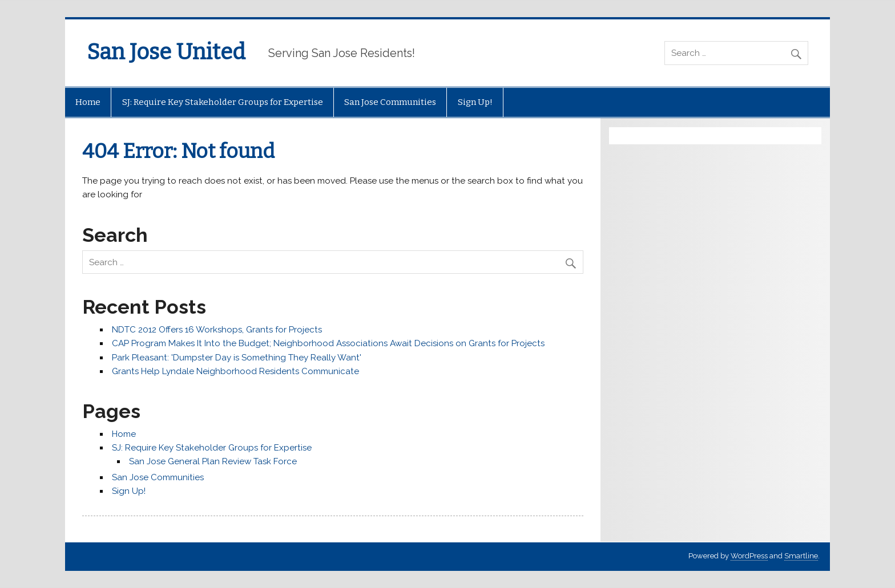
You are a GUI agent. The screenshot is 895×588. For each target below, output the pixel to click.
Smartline (801, 556)
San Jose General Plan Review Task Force (213, 461)
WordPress (749, 556)
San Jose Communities (390, 102)
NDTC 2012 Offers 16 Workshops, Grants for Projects (217, 330)
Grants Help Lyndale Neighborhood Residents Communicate (235, 371)
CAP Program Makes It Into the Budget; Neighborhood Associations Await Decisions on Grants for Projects (328, 343)
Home (88, 102)
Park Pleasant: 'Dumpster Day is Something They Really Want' (237, 358)
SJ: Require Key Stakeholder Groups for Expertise (223, 102)
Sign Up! (475, 102)
